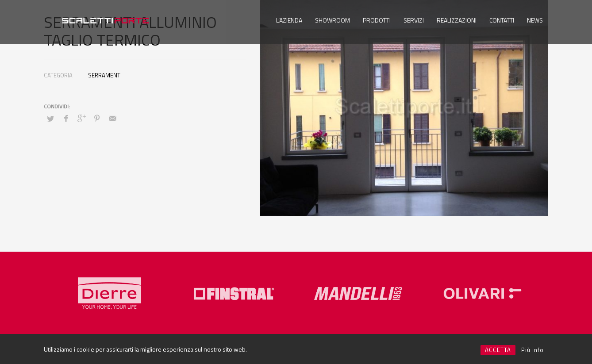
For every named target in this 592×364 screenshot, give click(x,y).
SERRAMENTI (105, 75)
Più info (532, 350)
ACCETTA (498, 350)
